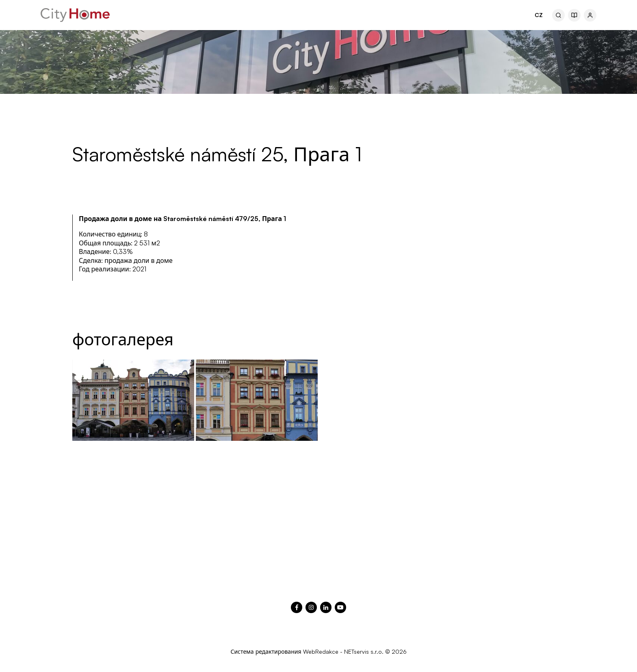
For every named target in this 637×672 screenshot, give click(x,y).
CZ (539, 15)
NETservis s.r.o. (364, 651)
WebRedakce (321, 651)
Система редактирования (266, 651)
